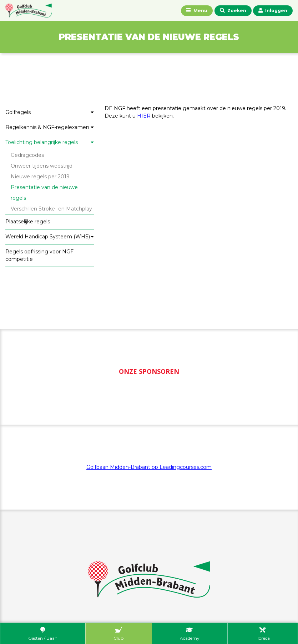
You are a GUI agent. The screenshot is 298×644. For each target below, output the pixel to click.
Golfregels (18, 112)
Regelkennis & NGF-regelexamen (47, 127)
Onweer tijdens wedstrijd (42, 166)
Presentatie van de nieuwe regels (44, 193)
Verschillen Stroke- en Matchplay (51, 209)
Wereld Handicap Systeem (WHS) (48, 237)
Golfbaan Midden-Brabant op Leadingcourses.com (149, 467)
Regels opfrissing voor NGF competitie (39, 255)
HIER (144, 116)
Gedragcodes (27, 155)
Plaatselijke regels (28, 222)
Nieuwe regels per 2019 (40, 177)
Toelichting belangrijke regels (42, 142)
